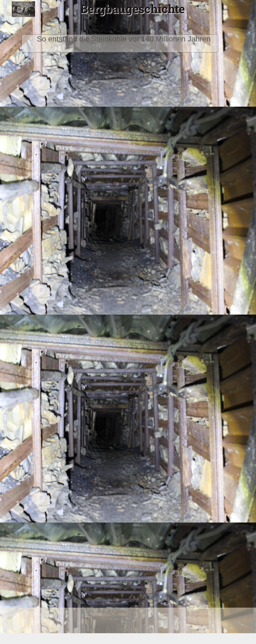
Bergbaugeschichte (133, 9)
